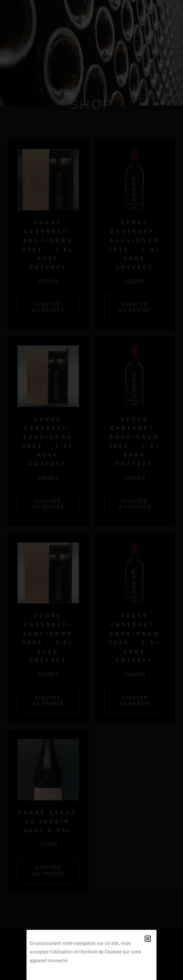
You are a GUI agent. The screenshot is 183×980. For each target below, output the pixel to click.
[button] (148, 939)
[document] (91, 490)
